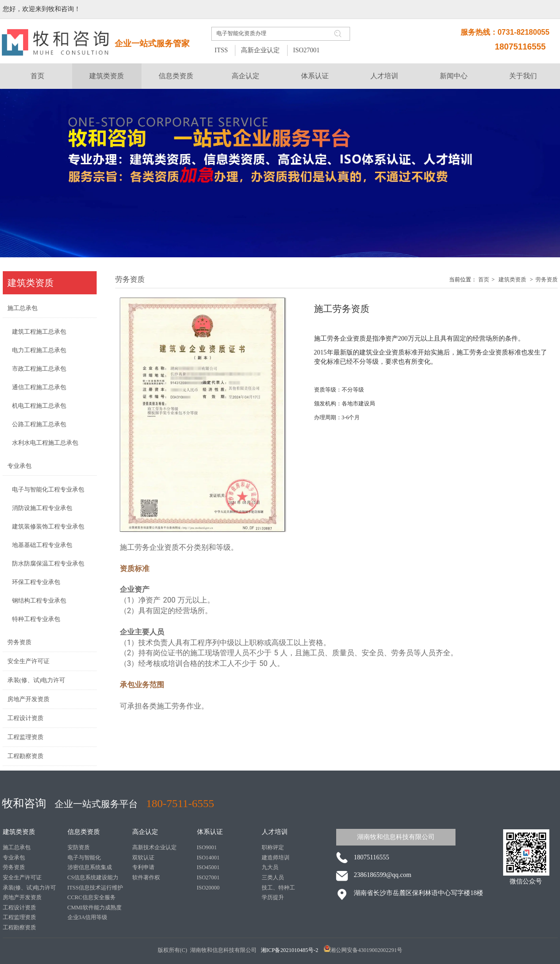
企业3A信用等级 (88, 917)
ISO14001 (208, 858)
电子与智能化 (84, 858)
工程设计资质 (19, 908)
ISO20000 (208, 888)
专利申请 (143, 867)
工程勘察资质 (19, 927)
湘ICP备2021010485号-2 (290, 950)
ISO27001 (307, 50)
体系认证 (210, 832)
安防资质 (79, 847)
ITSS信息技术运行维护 (95, 888)
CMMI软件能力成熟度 (95, 908)
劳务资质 (547, 280)
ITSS (221, 50)
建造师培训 (276, 858)
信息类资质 (84, 832)
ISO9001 (207, 847)
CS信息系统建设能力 (93, 877)
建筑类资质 (512, 280)
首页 (484, 280)
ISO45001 (208, 867)
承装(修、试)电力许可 (30, 888)
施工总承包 (17, 847)
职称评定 (273, 847)
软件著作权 (146, 877)
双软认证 (143, 858)
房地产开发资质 (22, 897)
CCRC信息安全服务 (92, 897)
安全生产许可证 (22, 877)
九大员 (270, 867)
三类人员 (273, 877)
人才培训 (275, 832)
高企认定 (145, 832)
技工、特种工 (278, 888)
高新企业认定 (260, 50)
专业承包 (14, 858)
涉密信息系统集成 (90, 867)
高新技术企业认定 (154, 847)
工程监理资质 (19, 917)
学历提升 (273, 897)
